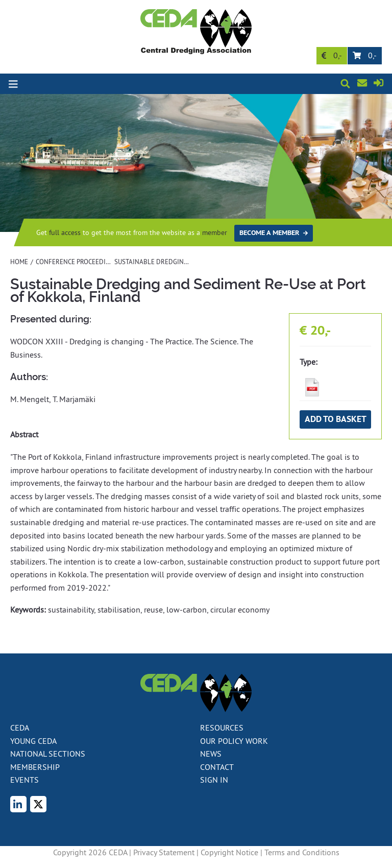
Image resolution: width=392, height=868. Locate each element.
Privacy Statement (164, 852)
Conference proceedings (77, 262)
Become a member (269, 233)
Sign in (380, 84)
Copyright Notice (229, 852)
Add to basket (336, 419)
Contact (369, 83)
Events (24, 780)
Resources (222, 728)
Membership (35, 767)
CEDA (20, 728)
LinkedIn (24, 805)
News (211, 754)
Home (19, 262)
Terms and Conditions (302, 852)
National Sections (48, 754)
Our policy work (234, 741)
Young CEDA (33, 741)
